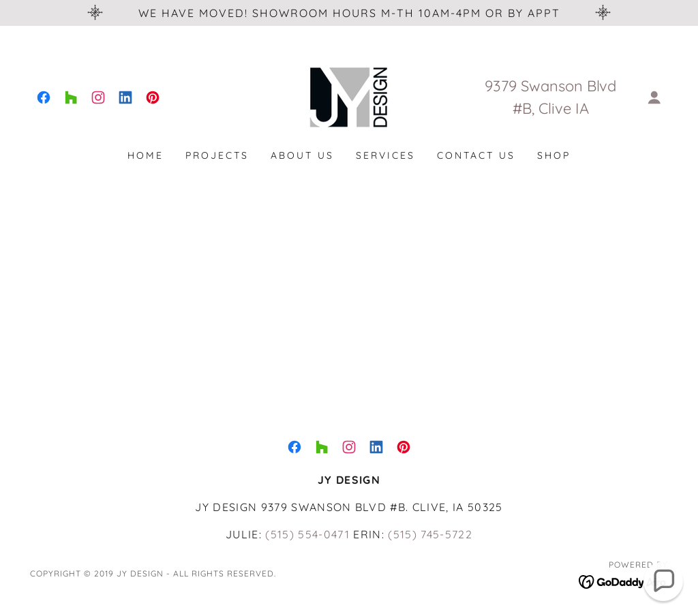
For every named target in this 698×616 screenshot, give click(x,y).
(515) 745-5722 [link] (430, 534)
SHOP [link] (554, 155)
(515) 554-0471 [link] (307, 534)
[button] (654, 97)
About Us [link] (302, 155)
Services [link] (385, 155)
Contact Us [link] (476, 155)
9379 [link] (501, 86)
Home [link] (146, 155)
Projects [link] (217, 155)
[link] (44, 97)
